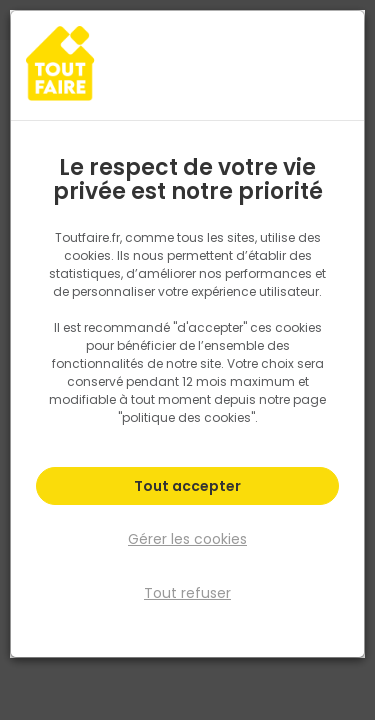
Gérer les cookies (187, 539)
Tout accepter (187, 486)
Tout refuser (187, 593)
